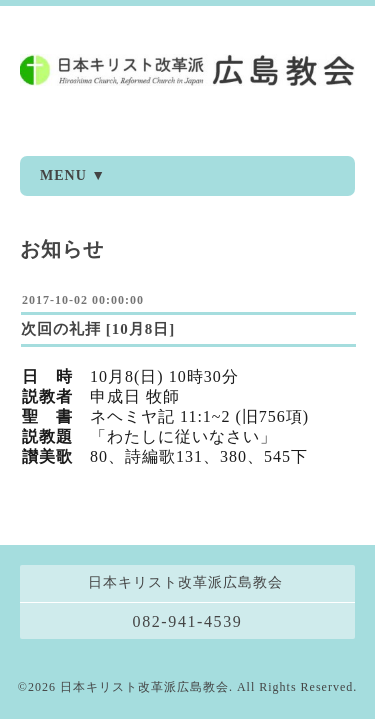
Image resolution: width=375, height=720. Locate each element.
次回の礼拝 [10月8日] (98, 329)
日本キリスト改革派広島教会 (144, 659)
